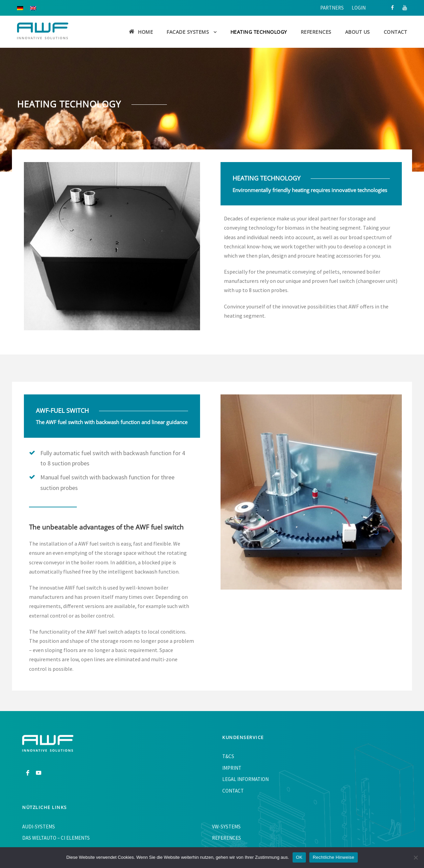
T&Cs (228, 756)
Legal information (245, 779)
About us (358, 32)
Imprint (232, 768)
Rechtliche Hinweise (334, 857)
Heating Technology (259, 32)
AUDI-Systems (39, 827)
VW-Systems (226, 827)
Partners (332, 8)
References (316, 32)
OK (299, 857)
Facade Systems (188, 32)
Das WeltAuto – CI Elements (56, 838)
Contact (395, 32)
